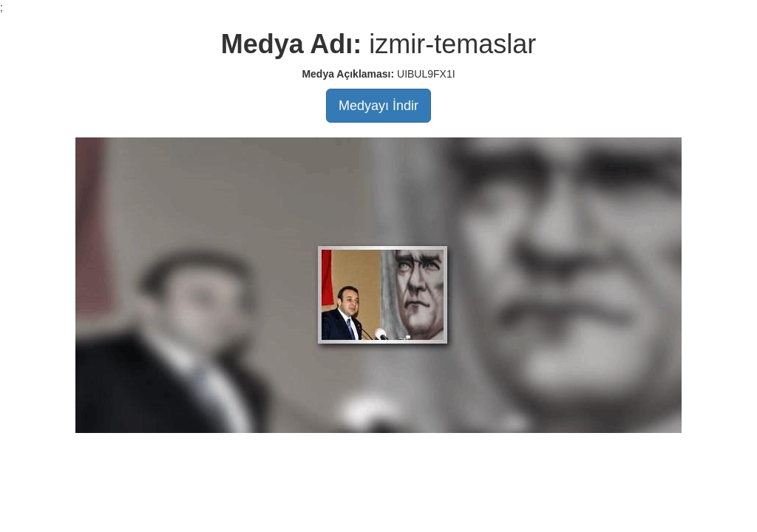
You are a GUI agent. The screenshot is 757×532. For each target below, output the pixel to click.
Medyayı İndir (378, 106)
